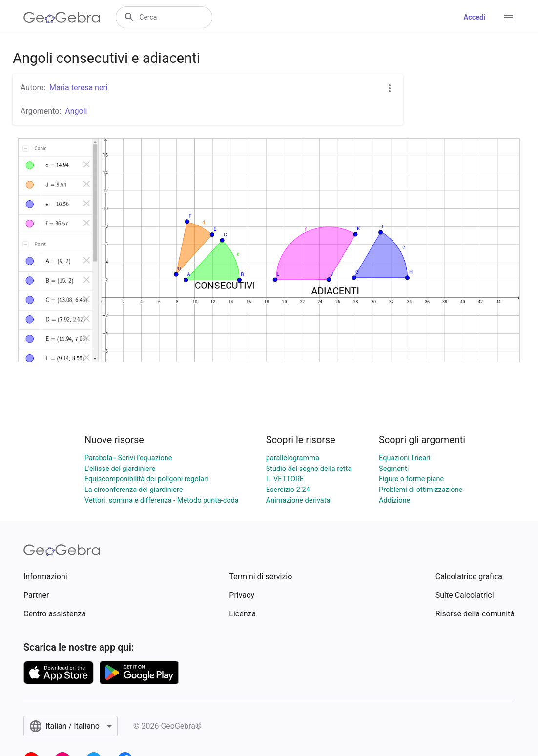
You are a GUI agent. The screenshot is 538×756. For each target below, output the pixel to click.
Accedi (474, 17)
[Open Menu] (509, 18)
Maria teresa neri (79, 88)
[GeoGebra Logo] (62, 18)
